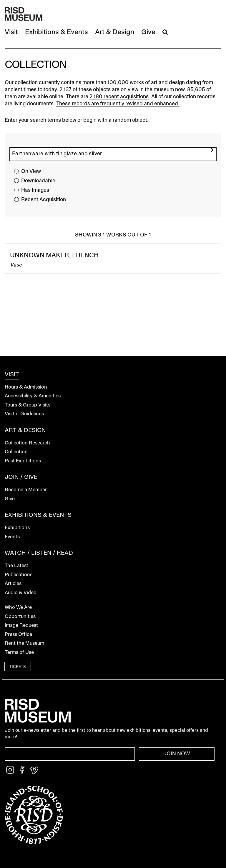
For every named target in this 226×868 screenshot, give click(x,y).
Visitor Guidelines (24, 414)
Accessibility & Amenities (33, 396)
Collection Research (27, 443)
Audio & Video (21, 593)
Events (12, 537)
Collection (16, 452)
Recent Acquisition (44, 200)
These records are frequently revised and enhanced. (118, 104)
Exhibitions (17, 528)
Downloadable (38, 181)
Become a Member (26, 490)
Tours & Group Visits (28, 405)
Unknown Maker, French (54, 256)
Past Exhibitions (23, 461)
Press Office (18, 635)
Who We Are (18, 608)
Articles (13, 584)
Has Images (35, 190)
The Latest (16, 566)
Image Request (21, 625)
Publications (19, 575)
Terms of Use (19, 653)
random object (130, 120)
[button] (11, 33)
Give (10, 499)
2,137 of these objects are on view (99, 90)
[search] (212, 150)
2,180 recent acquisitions (119, 97)
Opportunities (20, 617)
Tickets (18, 667)
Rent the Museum (24, 643)
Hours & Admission (26, 387)
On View (31, 171)
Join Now (177, 754)
